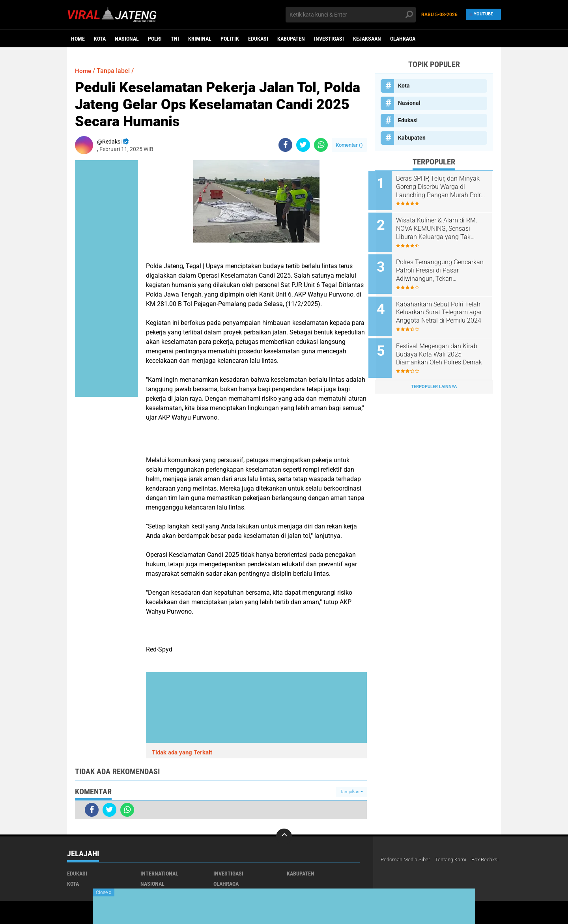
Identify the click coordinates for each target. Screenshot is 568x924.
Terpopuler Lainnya (434, 376)
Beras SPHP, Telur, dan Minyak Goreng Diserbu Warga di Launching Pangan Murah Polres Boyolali (444, 187)
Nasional (127, 39)
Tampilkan (351, 792)
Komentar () (349, 145)
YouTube (481, 14)
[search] (351, 15)
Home (78, 39)
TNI (175, 39)
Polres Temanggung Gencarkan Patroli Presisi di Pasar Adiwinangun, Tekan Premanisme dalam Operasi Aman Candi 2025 (441, 267)
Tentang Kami (456, 860)
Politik (230, 39)
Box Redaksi (396, 870)
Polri (155, 39)
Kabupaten (291, 39)
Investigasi (329, 39)
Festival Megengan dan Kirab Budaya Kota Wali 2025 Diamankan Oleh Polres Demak (443, 346)
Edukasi (258, 39)
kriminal (200, 39)
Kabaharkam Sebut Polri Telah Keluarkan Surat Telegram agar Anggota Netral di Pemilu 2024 (445, 306)
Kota (100, 39)
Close (104, 892)
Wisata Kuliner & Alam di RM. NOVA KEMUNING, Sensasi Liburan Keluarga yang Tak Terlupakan (443, 227)
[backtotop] (284, 836)
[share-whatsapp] (321, 145)
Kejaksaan (367, 39)
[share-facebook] (285, 145)
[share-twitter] (303, 145)
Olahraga (403, 39)
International (159, 874)
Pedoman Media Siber (407, 860)
